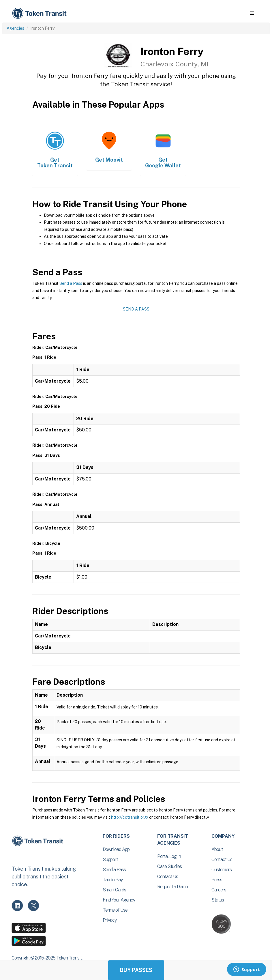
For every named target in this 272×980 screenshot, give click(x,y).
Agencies (15, 28)
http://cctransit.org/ (130, 817)
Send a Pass (71, 283)
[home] (40, 13)
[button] (252, 13)
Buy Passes (136, 970)
